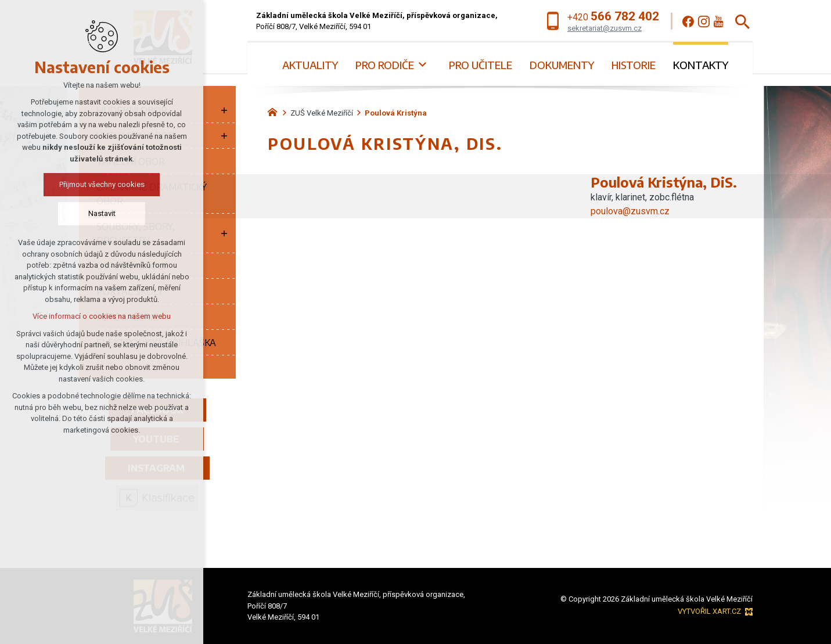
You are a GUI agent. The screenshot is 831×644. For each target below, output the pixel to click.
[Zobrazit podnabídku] (423, 65)
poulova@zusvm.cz (630, 211)
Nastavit (102, 213)
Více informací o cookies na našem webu (102, 316)
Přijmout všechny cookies (102, 184)
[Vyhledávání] (742, 21)
